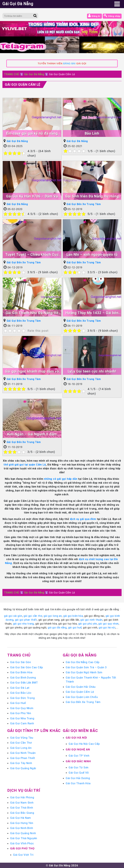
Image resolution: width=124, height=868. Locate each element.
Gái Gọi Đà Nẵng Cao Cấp (83, 662)
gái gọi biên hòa (73, 616)
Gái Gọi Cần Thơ (21, 742)
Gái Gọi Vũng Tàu (22, 737)
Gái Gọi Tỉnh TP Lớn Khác (34, 730)
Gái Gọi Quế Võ (79, 772)
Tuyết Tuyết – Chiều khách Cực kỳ (32, 255)
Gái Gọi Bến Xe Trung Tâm (84, 204)
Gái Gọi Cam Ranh (22, 723)
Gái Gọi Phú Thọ (22, 848)
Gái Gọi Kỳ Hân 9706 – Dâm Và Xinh (32, 197)
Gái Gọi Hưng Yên (22, 823)
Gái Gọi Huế (18, 703)
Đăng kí (94, 16)
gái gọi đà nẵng (57, 627)
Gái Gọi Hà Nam (21, 818)
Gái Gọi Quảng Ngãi (23, 768)
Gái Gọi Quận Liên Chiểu (82, 697)
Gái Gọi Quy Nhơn (22, 708)
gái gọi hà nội (107, 627)
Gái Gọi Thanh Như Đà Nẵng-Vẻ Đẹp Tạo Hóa (32, 313)
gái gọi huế (75, 627)
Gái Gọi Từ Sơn (79, 767)
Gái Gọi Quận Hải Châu (81, 686)
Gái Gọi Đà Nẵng (34, 74)
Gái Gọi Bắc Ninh (78, 761)
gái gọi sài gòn (13, 616)
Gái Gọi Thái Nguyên (24, 838)
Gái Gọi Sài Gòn (21, 662)
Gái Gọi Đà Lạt (20, 687)
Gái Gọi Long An (21, 747)
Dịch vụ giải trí (24, 790)
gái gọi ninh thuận (91, 620)
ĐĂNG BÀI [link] (69, 63)
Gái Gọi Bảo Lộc (21, 693)
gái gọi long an (53, 616)
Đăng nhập (112, 16)
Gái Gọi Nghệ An (78, 749)
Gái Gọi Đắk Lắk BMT (24, 682)
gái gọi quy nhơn (108, 623)
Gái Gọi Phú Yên (21, 713)
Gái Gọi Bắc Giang (22, 812)
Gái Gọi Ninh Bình (22, 828)
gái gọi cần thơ (33, 616)
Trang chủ (19, 655)
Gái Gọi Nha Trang (22, 718)
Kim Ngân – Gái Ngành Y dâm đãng (32, 434)
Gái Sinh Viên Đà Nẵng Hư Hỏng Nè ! (92, 197)
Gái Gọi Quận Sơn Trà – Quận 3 (86, 667)
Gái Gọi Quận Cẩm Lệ (23, 84)
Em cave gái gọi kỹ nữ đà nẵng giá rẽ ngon (32, 134)
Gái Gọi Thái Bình (22, 807)
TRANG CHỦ (12, 74)
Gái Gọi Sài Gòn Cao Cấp (26, 667)
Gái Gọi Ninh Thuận (23, 753)
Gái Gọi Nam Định (22, 802)
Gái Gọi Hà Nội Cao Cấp (84, 744)
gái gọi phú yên (88, 623)
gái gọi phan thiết (26, 620)
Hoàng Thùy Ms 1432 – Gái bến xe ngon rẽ (92, 313)
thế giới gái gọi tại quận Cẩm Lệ (25, 464)
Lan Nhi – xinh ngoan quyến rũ (92, 255)
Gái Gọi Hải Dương (78, 778)
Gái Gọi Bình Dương (23, 677)
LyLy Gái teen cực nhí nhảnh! (92, 371)
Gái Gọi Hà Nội (76, 737)
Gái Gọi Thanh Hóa (78, 783)
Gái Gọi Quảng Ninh (23, 833)
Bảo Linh (92, 133)
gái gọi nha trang (24, 623)
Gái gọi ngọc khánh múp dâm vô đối (32, 371)
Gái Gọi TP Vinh (79, 755)
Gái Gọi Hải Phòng (22, 797)
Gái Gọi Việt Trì (23, 854)
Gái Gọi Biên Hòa (21, 672)
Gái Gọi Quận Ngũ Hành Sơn (84, 672)
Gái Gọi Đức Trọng (23, 698)
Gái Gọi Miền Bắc (80, 730)
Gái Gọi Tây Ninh (21, 763)
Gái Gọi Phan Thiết (23, 758)
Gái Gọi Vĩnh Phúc (22, 843)
